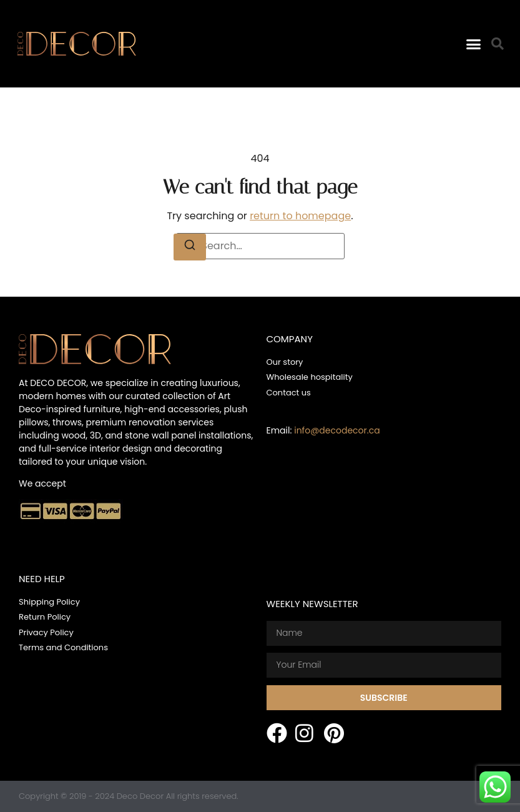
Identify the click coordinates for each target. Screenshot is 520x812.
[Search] (190, 247)
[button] (473, 44)
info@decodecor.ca (337, 430)
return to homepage (300, 216)
